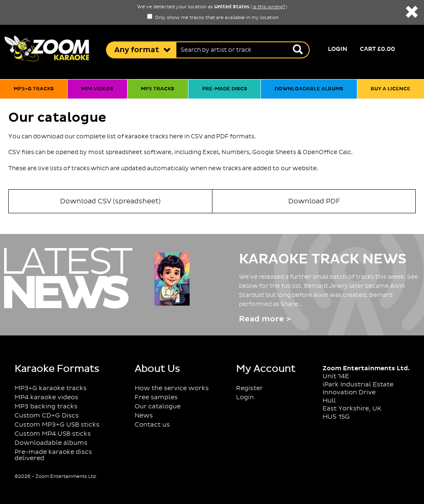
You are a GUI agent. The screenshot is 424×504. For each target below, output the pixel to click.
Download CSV (110, 201)
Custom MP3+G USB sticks (57, 425)
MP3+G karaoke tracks (51, 388)
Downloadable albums (309, 89)
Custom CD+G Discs (47, 416)
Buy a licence (390, 89)
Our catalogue (158, 406)
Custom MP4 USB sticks (53, 434)
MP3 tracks (158, 89)
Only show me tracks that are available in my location (213, 18)
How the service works (172, 388)
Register (249, 388)
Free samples (156, 397)
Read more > (265, 319)
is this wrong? (269, 7)
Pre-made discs (225, 89)
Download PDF (314, 201)
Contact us (152, 425)
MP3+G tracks (34, 89)
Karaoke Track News (323, 259)
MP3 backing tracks (46, 406)
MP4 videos (97, 89)
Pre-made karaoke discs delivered (53, 455)
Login (338, 49)
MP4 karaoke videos (46, 397)
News (144, 416)
